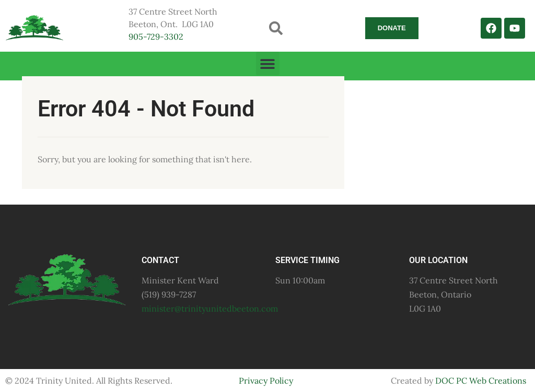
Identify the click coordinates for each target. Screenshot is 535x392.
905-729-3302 (156, 37)
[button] (276, 28)
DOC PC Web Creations (481, 381)
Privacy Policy (266, 381)
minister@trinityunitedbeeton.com (210, 308)
